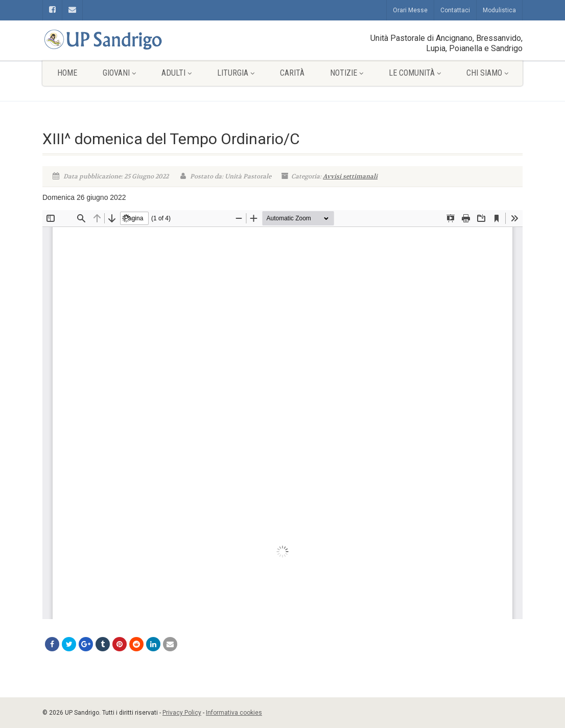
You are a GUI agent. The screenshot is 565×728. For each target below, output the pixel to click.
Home (67, 73)
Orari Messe (410, 10)
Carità (292, 73)
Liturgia (236, 73)
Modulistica (499, 10)
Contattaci (455, 10)
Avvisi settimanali (350, 176)
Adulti (176, 73)
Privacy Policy (182, 713)
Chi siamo (487, 73)
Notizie (347, 73)
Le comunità (415, 73)
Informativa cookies (234, 713)
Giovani (119, 73)
